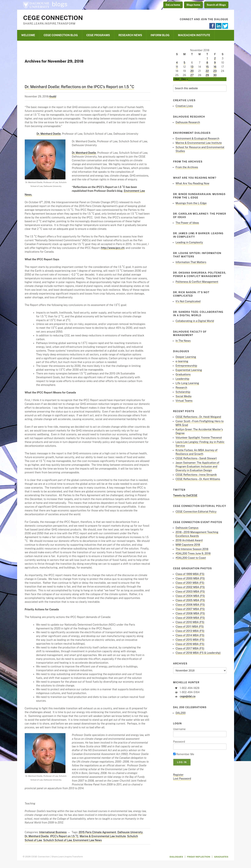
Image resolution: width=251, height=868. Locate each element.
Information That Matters (191, 262)
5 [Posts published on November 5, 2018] (184, 63)
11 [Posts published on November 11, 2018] (177, 67)
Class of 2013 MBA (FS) (190, 631)
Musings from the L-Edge (191, 203)
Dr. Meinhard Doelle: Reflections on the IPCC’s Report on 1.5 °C (80, 87)
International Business (53, 832)
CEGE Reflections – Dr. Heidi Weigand (198, 417)
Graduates (221, 857)
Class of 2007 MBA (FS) (190, 609)
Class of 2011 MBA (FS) (190, 627)
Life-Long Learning (187, 383)
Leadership (182, 379)
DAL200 (181, 713)
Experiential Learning (189, 370)
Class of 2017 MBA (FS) (190, 648)
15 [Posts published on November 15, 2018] (207, 67)
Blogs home (193, 5)
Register (178, 775)
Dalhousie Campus (187, 528)
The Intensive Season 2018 (192, 549)
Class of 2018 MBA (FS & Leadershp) (198, 653)
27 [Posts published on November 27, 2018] (192, 75)
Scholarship (183, 392)
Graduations (183, 374)
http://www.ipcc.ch (113, 248)
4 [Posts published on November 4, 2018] (177, 63)
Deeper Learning (186, 357)
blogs (60, 4)
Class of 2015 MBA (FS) (190, 640)
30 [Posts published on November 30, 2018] (215, 75)
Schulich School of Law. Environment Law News (72, 840)
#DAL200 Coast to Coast (191, 558)
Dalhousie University (36, 5)
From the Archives (187, 167)
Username (179, 729)
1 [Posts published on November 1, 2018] (207, 58)
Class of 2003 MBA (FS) (190, 592)
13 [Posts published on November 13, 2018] (192, 67)
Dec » (185, 79)
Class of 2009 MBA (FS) (190, 618)
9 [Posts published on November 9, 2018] (215, 63)
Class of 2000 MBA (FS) (190, 578)
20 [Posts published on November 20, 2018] (192, 71)
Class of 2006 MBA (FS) (190, 605)
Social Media (184, 396)
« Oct (176, 79)
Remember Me (184, 754)
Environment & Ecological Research (198, 139)
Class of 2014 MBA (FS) (190, 635)
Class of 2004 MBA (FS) (190, 596)
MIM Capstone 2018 (188, 545)
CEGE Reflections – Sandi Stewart (196, 458)
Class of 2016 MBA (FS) (190, 644)
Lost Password (182, 779)
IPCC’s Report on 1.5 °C (64, 836)
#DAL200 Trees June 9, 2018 (193, 553)
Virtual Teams (184, 401)
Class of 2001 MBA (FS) (190, 583)
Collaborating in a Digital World (195, 321)
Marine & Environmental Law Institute (103, 836)
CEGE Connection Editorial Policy (196, 512)
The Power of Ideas (187, 223)
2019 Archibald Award (189, 540)
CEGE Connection (53, 18)
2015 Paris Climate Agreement (97, 832)
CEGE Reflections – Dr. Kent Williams (198, 479)
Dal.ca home (173, 5)
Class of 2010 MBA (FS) (190, 622)
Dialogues (176, 857)
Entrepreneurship (186, 366)
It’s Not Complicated (188, 301)
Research (181, 388)
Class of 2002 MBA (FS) (190, 587)
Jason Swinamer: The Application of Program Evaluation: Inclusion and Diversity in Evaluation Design (197, 467)
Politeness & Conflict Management (197, 282)
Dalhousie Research (188, 122)
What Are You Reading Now (192, 183)
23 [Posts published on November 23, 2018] (215, 71)
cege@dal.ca (188, 696)
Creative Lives (184, 106)
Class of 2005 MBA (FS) (190, 600)
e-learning (182, 361)
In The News (183, 341)
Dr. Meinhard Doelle (49, 134)
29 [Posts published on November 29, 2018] (207, 75)
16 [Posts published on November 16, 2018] (215, 67)
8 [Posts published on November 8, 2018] (207, 63)
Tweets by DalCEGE (185, 495)
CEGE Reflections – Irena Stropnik (196, 475)
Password (179, 742)
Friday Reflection (199, 857)
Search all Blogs (216, 5)
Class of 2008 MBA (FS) (190, 613)
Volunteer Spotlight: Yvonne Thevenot (199, 438)
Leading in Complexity (189, 242)
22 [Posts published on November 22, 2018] (207, 71)
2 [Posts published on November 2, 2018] (215, 58)
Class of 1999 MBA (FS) (190, 574)
